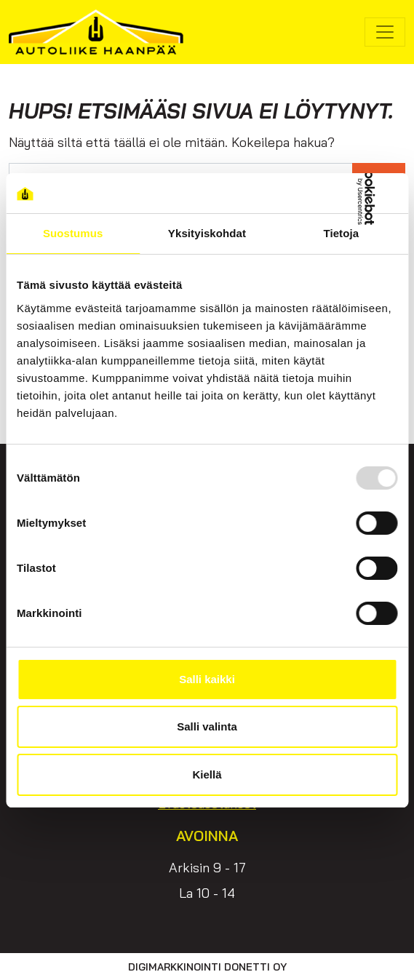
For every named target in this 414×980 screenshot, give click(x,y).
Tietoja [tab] (341, 233)
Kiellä (207, 774)
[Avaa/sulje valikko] (385, 32)
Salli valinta (207, 726)
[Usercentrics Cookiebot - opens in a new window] (334, 194)
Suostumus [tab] (73, 233)
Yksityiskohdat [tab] (207, 233)
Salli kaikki (207, 679)
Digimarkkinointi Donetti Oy (207, 967)
